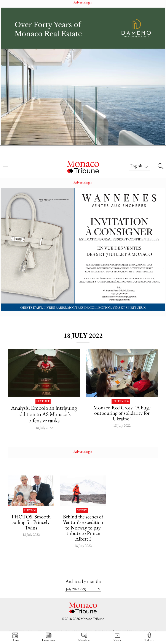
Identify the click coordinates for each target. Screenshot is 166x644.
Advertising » (83, 182)
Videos (117, 637)
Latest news (49, 637)
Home (15, 637)
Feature (43, 401)
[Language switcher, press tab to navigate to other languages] (140, 167)
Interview (121, 401)
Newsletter (84, 637)
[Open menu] (5, 164)
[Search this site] (161, 167)
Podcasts (149, 637)
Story (82, 510)
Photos (30, 510)
